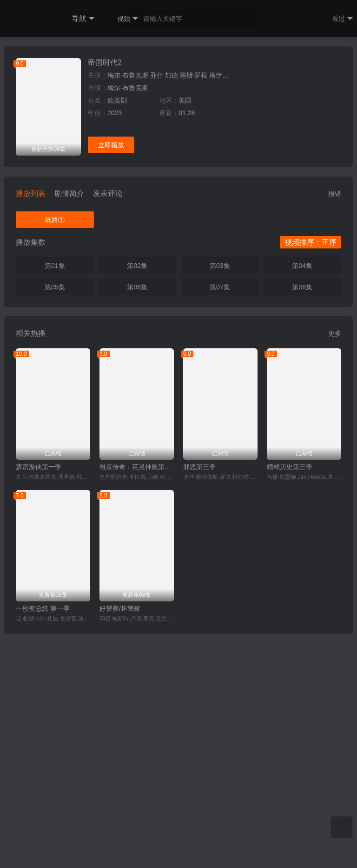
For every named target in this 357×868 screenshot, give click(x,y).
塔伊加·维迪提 (230, 309)
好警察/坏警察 (120, 842)
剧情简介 (69, 427)
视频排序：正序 (311, 476)
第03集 (220, 500)
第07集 (220, 521)
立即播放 (111, 379)
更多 (335, 568)
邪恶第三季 (199, 701)
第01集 (55, 500)
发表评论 (108, 427)
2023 (115, 347)
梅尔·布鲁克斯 (128, 309)
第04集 (302, 500)
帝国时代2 (105, 297)
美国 (185, 334)
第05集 (55, 521)
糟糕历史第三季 (290, 701)
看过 (342, 19)
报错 (335, 428)
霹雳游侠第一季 (39, 701)
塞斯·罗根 (194, 309)
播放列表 (31, 427)
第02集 (137, 500)
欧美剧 (117, 334)
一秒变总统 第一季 (43, 842)
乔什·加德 (164, 309)
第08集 (302, 521)
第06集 (137, 521)
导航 (83, 19)
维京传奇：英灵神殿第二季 (137, 701)
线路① (55, 454)
